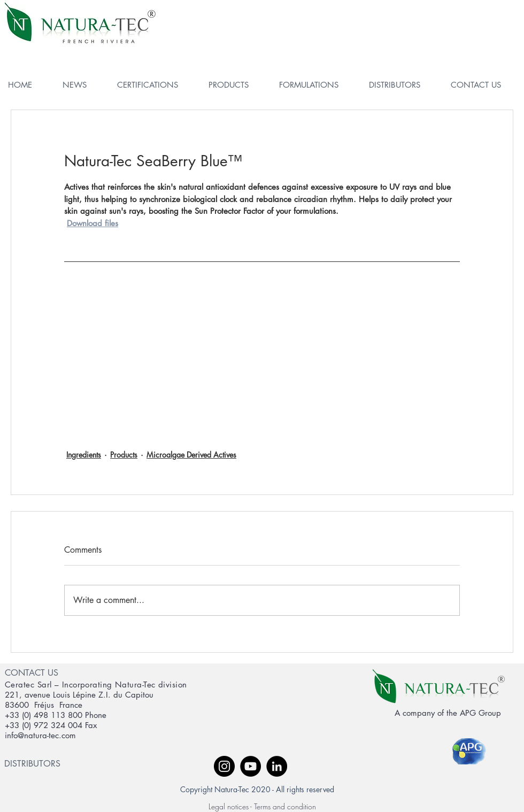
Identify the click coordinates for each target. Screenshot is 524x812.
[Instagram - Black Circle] (224, 766)
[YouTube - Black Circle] (251, 766)
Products (124, 455)
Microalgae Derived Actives (191, 455)
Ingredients (84, 455)
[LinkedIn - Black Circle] (277, 766)
